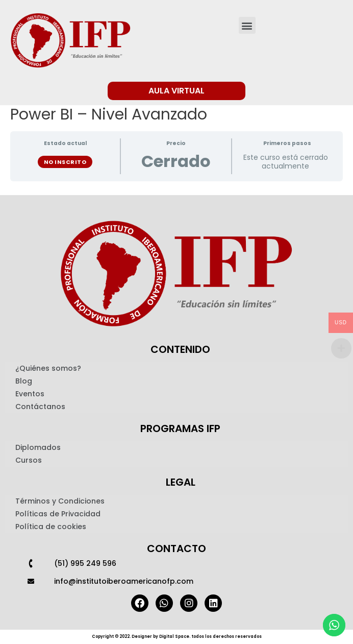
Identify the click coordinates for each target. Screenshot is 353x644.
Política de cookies (51, 527)
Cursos (29, 460)
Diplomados (38, 447)
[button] (247, 25)
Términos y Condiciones (60, 501)
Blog (24, 381)
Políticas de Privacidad (58, 514)
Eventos (30, 394)
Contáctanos (40, 407)
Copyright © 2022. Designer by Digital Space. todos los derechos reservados (177, 637)
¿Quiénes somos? (48, 368)
